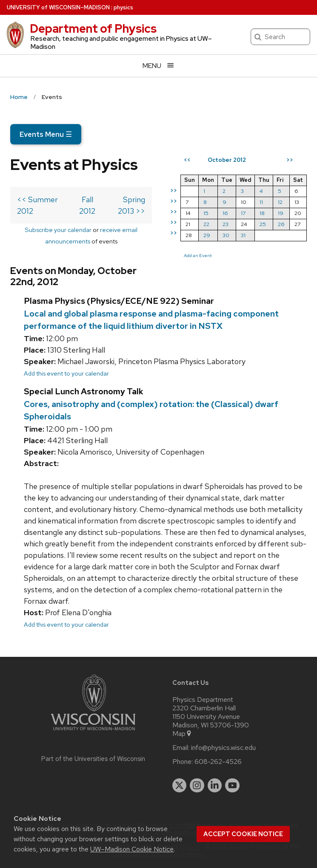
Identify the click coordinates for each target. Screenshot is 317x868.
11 (261, 202)
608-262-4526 (218, 762)
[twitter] (180, 786)
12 (280, 202)
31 (243, 235)
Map (182, 734)
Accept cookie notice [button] (243, 834)
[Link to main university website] (93, 732)
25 (263, 224)
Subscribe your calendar (58, 230)
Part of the (93, 759)
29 (207, 235)
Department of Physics (93, 28)
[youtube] (232, 786)
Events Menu (46, 134)
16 (225, 213)
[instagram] (197, 786)
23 (226, 224)
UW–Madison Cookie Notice (132, 849)
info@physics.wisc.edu (223, 748)
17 (243, 213)
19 (281, 213)
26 (281, 224)
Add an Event (198, 255)
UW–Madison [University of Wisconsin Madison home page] (58, 7)
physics (123, 7)
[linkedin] (215, 786)
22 (206, 224)
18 (262, 213)
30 (226, 235)
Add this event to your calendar (66, 373)
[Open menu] (158, 66)
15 (206, 213)
